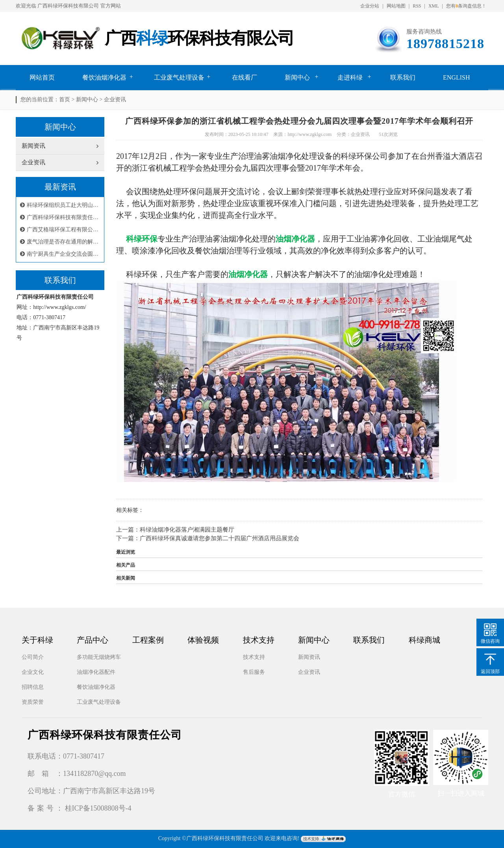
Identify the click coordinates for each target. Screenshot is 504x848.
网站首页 (42, 77)
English (456, 77)
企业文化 (33, 672)
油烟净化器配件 (96, 672)
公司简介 (33, 657)
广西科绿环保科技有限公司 (68, 6)
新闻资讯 (309, 657)
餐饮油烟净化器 (104, 77)
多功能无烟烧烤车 (99, 657)
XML (434, 6)
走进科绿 (350, 77)
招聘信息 (33, 687)
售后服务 (254, 672)
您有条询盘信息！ (466, 6)
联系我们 (403, 77)
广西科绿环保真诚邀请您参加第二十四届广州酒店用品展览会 (220, 538)
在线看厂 (245, 77)
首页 (65, 99)
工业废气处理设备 (179, 77)
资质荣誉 (33, 702)
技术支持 (254, 657)
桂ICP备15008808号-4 (98, 808)
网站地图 (396, 6)
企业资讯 (115, 99)
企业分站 (370, 6)
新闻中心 (297, 77)
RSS (417, 6)
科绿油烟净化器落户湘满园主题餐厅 (187, 530)
